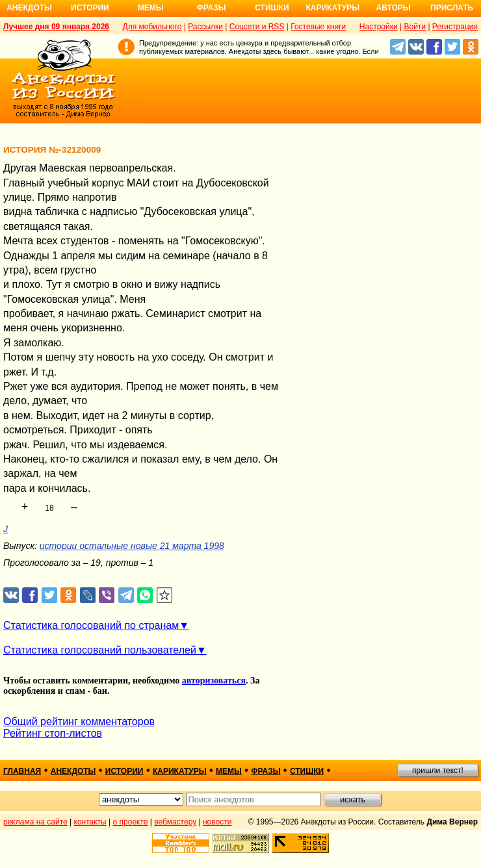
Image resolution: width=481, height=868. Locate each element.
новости (217, 822)
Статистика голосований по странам (91, 625)
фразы (266, 771)
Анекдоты (29, 8)
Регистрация (455, 27)
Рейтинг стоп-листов (53, 733)
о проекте (131, 822)
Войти (415, 27)
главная (22, 771)
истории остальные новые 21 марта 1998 (132, 546)
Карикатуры (332, 8)
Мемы (151, 8)
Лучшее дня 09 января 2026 (56, 27)
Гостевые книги (318, 27)
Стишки (272, 8)
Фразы (211, 8)
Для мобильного (152, 27)
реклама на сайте (35, 822)
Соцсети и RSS (257, 27)
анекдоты (73, 771)
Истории (90, 8)
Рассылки (205, 27)
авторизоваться (214, 681)
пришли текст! (438, 771)
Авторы (394, 8)
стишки (307, 771)
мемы (229, 771)
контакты (90, 822)
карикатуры (180, 771)
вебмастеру (175, 822)
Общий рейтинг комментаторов (79, 721)
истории (124, 771)
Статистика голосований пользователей (100, 650)
